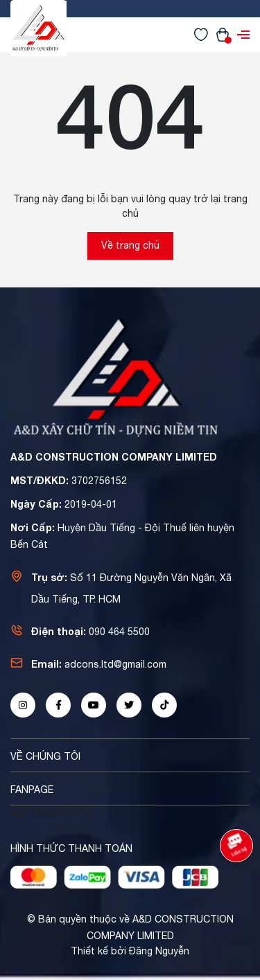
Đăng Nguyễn (159, 951)
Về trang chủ (130, 245)
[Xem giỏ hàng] (223, 34)
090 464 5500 (119, 632)
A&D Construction (52, 812)
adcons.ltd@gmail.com (115, 664)
